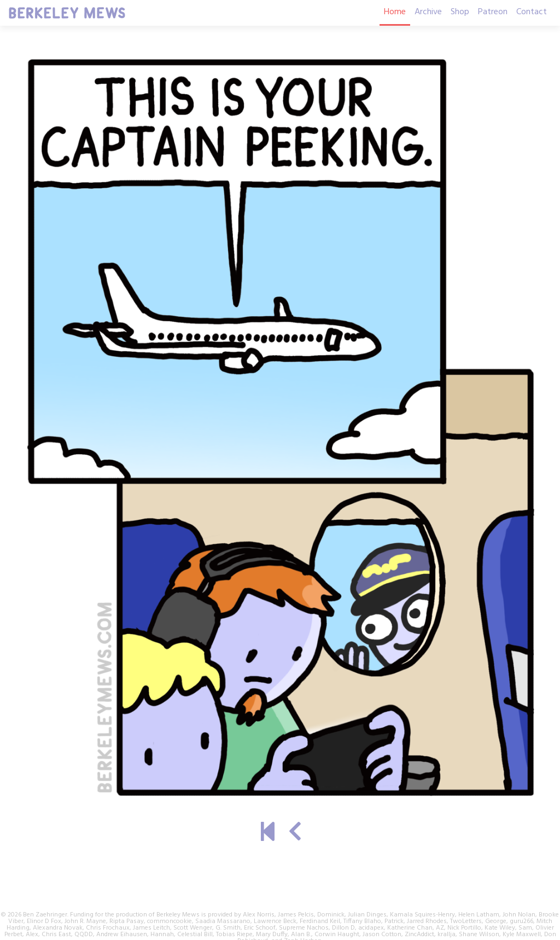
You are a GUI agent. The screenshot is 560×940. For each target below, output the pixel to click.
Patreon (493, 12)
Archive (428, 12)
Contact (532, 12)
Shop (460, 12)
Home (395, 12)
